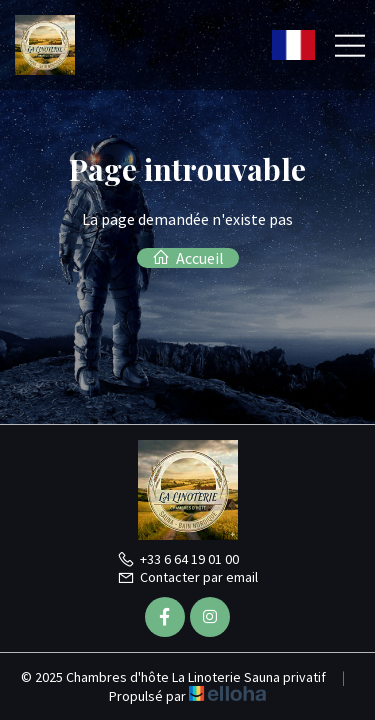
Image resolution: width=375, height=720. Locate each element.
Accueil (188, 258)
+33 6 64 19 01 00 (178, 559)
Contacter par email (187, 577)
